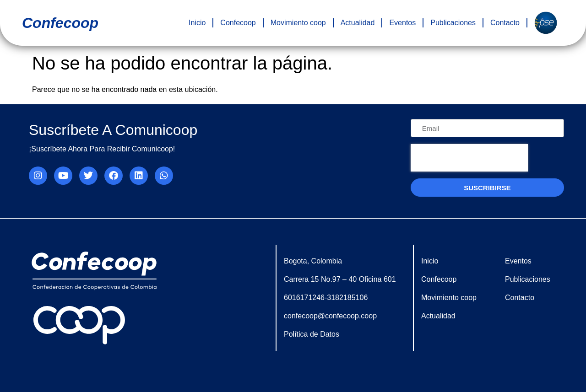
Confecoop (238, 23)
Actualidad (358, 23)
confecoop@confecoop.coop (330, 316)
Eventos (402, 23)
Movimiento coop (298, 23)
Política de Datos (312, 334)
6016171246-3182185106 (326, 298)
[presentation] (469, 158)
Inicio (197, 23)
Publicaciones (453, 23)
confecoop (60, 23)
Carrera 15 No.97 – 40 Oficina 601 (340, 279)
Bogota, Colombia (313, 261)
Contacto (505, 23)
